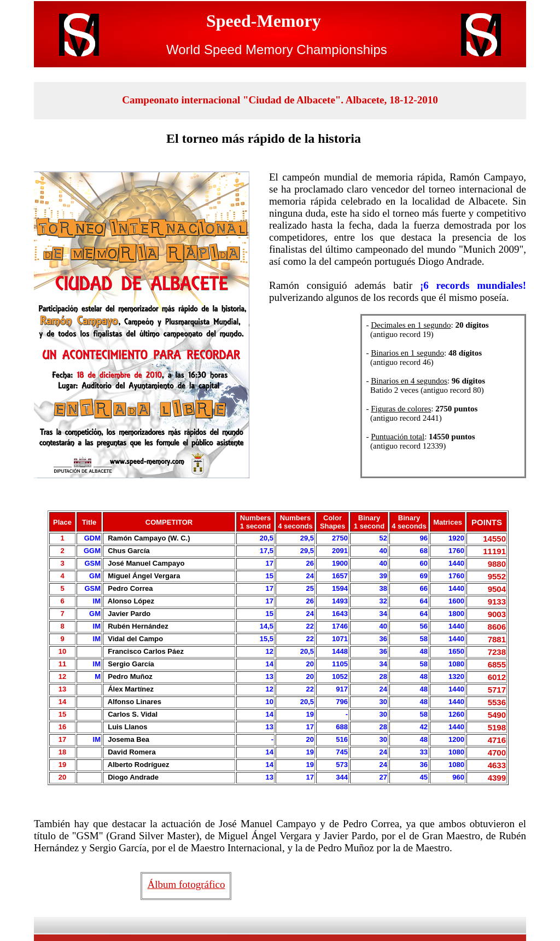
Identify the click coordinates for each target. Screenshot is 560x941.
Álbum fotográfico (186, 884)
